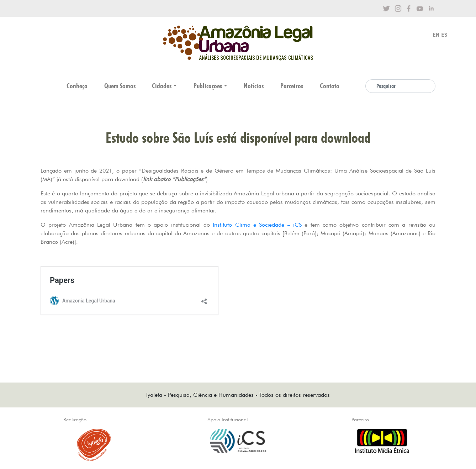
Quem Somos (120, 86)
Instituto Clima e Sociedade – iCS (257, 225)
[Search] (400, 86)
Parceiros (292, 86)
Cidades (162, 86)
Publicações (208, 86)
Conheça (77, 86)
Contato (330, 86)
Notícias (254, 86)
